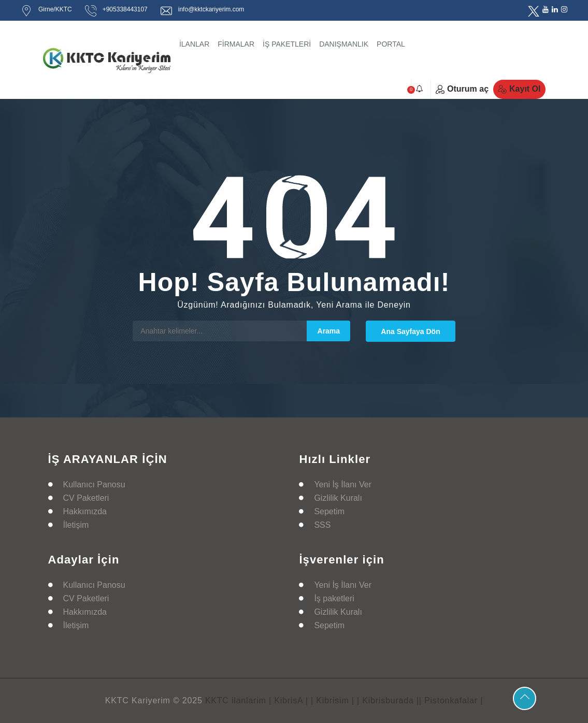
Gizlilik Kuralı (338, 498)
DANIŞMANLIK (344, 44)
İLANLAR (194, 44)
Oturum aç (462, 89)
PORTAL (391, 44)
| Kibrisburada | (388, 700)
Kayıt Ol (519, 89)
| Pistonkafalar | (451, 700)
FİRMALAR (236, 44)
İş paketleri (334, 598)
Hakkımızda (85, 511)
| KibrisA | (289, 700)
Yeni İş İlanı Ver (343, 485)
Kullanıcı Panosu (94, 485)
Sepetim (329, 511)
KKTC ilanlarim (236, 700)
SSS (322, 525)
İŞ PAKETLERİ (287, 44)
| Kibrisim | (333, 700)
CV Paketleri (86, 498)
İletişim (76, 525)
